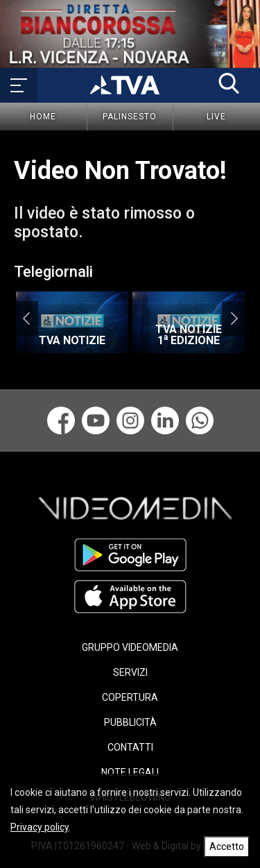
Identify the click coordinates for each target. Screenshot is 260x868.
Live (216, 117)
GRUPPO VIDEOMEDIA (130, 647)
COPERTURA (130, 697)
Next (234, 318)
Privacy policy (40, 827)
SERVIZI (130, 672)
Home (43, 117)
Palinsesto (130, 117)
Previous (26, 318)
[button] (229, 83)
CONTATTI (130, 747)
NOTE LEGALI (130, 772)
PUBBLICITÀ (130, 722)
